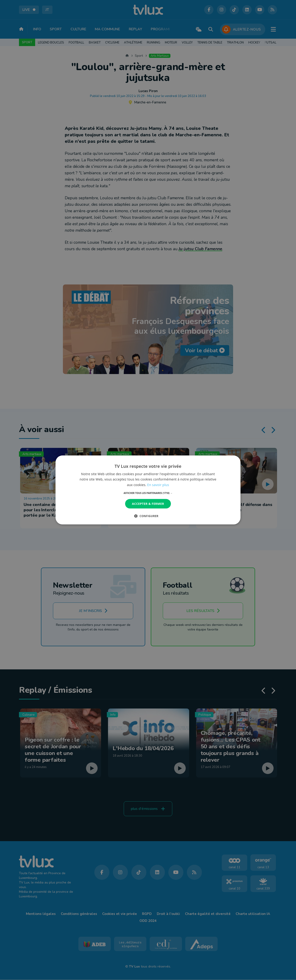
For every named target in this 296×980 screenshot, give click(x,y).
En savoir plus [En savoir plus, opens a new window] (158, 485)
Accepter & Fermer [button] (148, 504)
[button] (148, 493)
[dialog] (148, 490)
